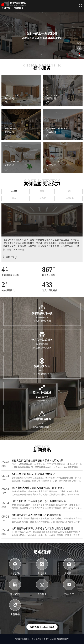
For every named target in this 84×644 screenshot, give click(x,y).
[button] (79, 54)
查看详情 (10, 257)
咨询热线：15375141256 (42, 627)
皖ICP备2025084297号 (61, 639)
